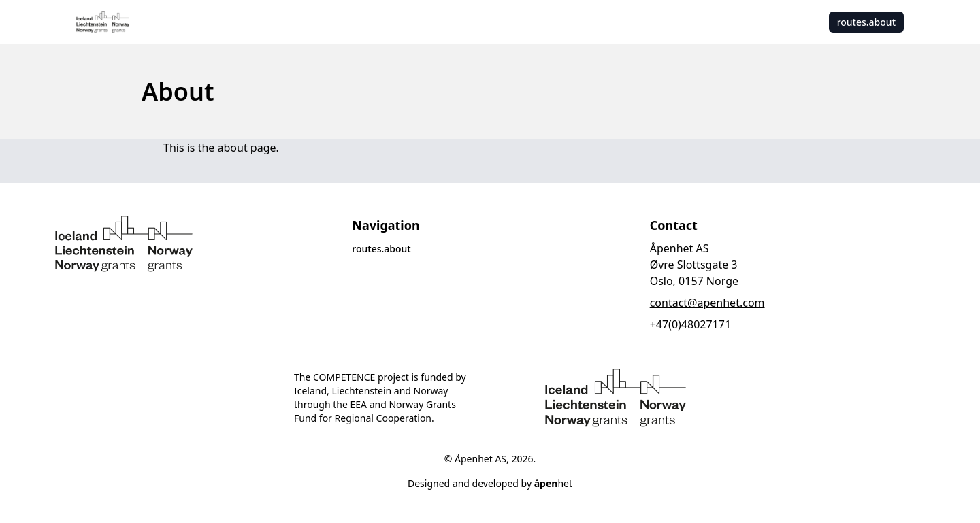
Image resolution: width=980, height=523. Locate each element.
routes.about (866, 22)
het (553, 483)
